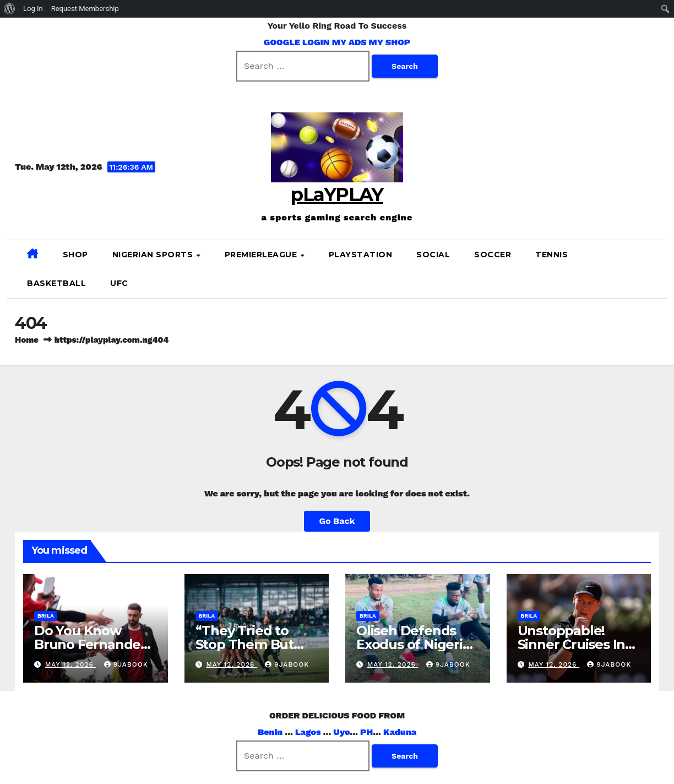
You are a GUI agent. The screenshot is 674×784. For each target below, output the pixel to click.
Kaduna (400, 732)
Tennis (551, 255)
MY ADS (349, 42)
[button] (655, 269)
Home (27, 340)
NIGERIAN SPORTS (154, 255)
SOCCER (493, 255)
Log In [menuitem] (33, 9)
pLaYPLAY (337, 194)
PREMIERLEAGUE (262, 255)
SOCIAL (433, 255)
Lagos (308, 732)
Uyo (341, 732)
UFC (119, 283)
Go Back (337, 521)
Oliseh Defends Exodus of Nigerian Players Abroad (417, 644)
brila (46, 616)
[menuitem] (10, 9)
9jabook (126, 664)
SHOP (75, 255)
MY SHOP (390, 42)
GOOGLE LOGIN (298, 42)
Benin (270, 732)
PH (366, 732)
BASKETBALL (56, 283)
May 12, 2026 (71, 664)
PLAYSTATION (361, 255)
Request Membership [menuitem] (85, 9)
